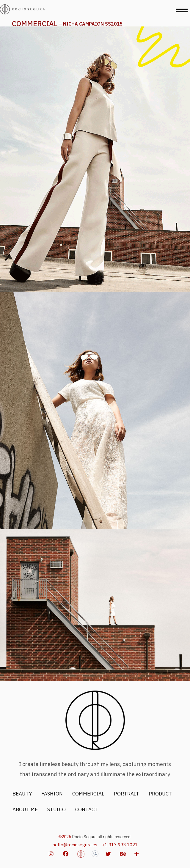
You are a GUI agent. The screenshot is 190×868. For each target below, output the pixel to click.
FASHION (52, 794)
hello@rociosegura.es (75, 845)
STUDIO (56, 809)
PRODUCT (160, 794)
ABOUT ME (25, 809)
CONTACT (87, 809)
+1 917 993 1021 (120, 845)
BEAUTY (22, 794)
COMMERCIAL (35, 24)
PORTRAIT (127, 794)
